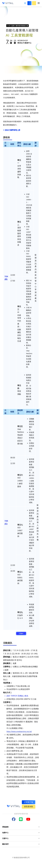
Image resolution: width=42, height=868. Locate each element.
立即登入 (29, 3)
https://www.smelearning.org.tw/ (19, 732)
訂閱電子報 (29, 802)
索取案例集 (29, 807)
